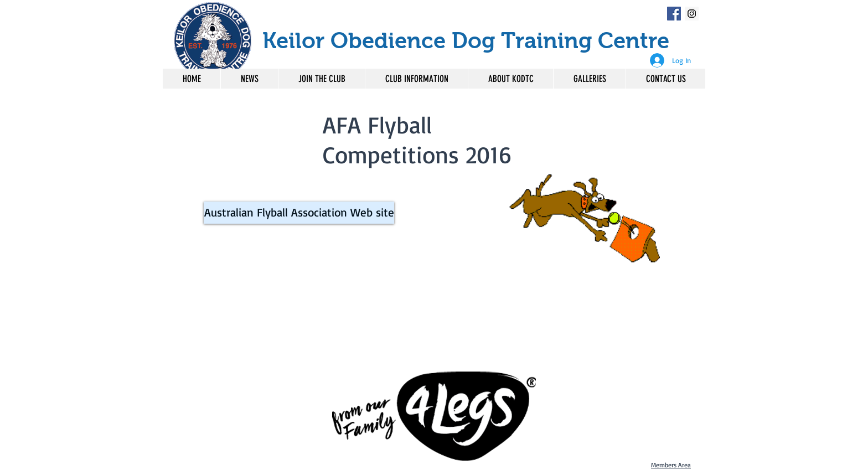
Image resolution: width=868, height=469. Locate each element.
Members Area (671, 465)
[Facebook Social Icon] (674, 14)
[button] (416, 79)
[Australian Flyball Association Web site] (299, 213)
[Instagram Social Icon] (692, 14)
